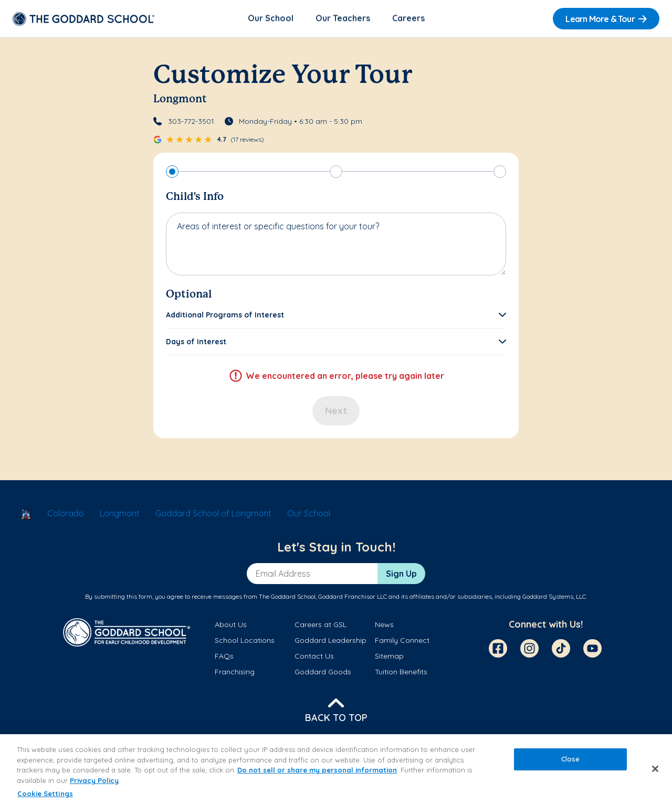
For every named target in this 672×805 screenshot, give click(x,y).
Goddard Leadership (330, 641)
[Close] (655, 769)
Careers (408, 19)
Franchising (235, 673)
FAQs (224, 657)
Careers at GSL (321, 625)
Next (336, 411)
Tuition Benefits (401, 673)
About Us (231, 625)
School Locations (245, 641)
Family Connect (402, 641)
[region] (336, 770)
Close (571, 759)
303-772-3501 (191, 122)
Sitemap (389, 657)
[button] (336, 315)
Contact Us (314, 657)
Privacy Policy (94, 780)
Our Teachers (343, 19)
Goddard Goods (323, 673)
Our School (271, 19)
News (384, 625)
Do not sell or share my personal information (317, 770)
